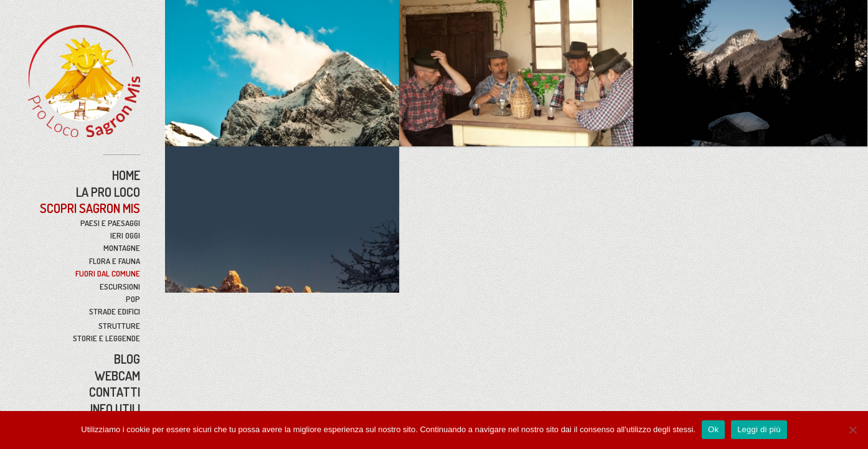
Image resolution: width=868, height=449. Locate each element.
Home (126, 175)
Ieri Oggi (125, 235)
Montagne (122, 248)
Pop (133, 299)
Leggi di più (759, 429)
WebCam (117, 376)
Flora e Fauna (115, 261)
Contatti (115, 392)
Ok (713, 429)
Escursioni (120, 286)
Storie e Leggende (106, 338)
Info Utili (115, 409)
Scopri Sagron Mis (90, 208)
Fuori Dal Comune (108, 273)
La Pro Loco (108, 192)
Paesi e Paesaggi (110, 223)
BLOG (127, 359)
